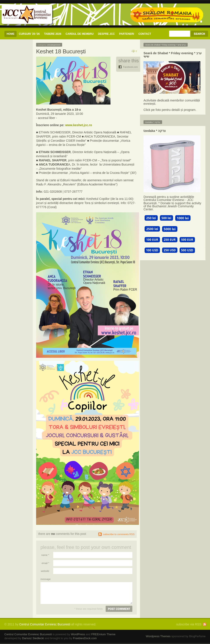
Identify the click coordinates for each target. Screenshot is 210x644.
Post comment (119, 609)
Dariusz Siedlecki (33, 638)
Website (45, 571)
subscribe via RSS (189, 624)
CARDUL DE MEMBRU (80, 34)
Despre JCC (106, 34)
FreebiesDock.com (85, 638)
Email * (45, 563)
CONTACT (145, 34)
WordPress (78, 634)
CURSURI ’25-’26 (29, 34)
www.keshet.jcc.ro (79, 125)
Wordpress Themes (158, 636)
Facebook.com (130, 67)
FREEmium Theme (103, 634)
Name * (45, 555)
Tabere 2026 (52, 34)
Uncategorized (54, 45)
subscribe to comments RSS (119, 534)
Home (10, 34)
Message (45, 579)
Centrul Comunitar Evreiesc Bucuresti (45, 624)
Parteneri (126, 34)
